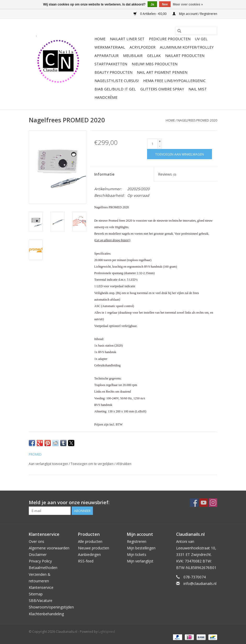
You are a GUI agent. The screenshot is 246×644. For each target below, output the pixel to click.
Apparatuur (107, 56)
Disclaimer (38, 554)
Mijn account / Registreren (195, 14)
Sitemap (36, 594)
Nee (165, 4)
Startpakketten (111, 64)
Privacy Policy (40, 561)
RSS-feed (86, 561)
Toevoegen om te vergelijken (93, 464)
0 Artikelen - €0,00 (150, 14)
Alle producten (90, 541)
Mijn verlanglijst (140, 561)
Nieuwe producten (94, 548)
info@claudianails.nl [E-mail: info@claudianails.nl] (200, 583)
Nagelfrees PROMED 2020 (197, 120)
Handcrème (106, 97)
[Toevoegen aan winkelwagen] (180, 154)
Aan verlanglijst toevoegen (49, 464)
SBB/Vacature (41, 600)
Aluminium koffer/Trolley (187, 47)
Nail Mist (198, 89)
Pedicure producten (170, 39)
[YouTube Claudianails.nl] (204, 503)
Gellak (154, 56)
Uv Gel (201, 39)
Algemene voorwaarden (49, 548)
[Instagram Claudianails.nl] (213, 503)
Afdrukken (124, 464)
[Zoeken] (196, 31)
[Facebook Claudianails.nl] (194, 503)
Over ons (37, 541)
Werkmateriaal (110, 47)
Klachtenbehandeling (46, 614)
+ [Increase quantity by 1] (160, 141)
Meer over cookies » (188, 4)
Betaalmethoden (43, 568)
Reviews (167, 174)
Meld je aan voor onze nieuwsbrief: (69, 502)
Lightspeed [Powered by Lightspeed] (107, 632)
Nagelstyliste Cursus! (117, 81)
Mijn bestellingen (141, 548)
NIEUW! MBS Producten (155, 64)
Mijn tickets (137, 554)
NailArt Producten (185, 56)
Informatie (104, 174)
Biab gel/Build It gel (115, 89)
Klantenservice (41, 587)
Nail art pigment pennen (162, 72)
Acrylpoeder (142, 47)
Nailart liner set (127, 39)
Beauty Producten (113, 72)
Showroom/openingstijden (51, 607)
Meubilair (133, 56)
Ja (152, 4)
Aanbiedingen (89, 554)
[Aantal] (152, 144)
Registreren (137, 541)
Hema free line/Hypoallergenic (174, 81)
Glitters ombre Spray (162, 89)
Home (100, 39)
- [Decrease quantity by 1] (160, 146)
